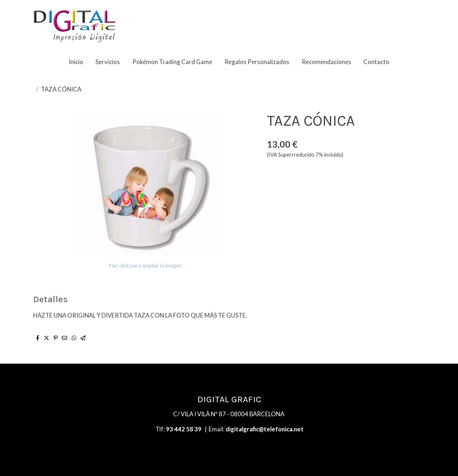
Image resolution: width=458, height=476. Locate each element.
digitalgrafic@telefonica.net (265, 429)
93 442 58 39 (184, 429)
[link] (74, 26)
